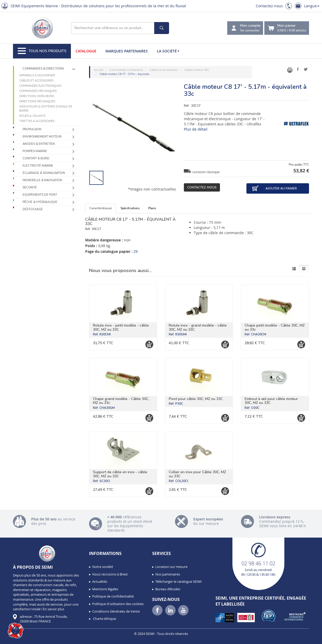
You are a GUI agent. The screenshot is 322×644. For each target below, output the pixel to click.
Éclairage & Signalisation (44, 173)
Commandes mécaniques (38, 91)
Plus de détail (196, 129)
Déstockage (33, 209)
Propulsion (32, 129)
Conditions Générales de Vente (116, 611)
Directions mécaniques (37, 101)
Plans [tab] (152, 208)
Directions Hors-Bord (37, 96)
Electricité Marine (38, 166)
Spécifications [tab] (130, 208)
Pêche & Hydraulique (40, 202)
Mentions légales (105, 589)
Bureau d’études (168, 589)
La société (168, 51)
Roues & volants (32, 116)
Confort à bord (36, 158)
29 (136, 251)
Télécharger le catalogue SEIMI (179, 581)
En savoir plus (53, 609)
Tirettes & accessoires (37, 121)
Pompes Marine (35, 151)
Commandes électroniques (40, 86)
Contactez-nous (269, 6)
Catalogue (86, 51)
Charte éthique (104, 619)
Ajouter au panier (274, 188)
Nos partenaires (168, 574)
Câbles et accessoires (36, 80)
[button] (16, 631)
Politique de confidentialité (113, 596)
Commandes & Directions (43, 69)
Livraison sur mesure (171, 567)
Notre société (103, 567)
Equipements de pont (40, 195)
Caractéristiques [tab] (100, 208)
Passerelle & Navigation (42, 180)
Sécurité (30, 188)
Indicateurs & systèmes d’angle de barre (46, 109)
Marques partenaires (127, 51)
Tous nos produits (42, 51)
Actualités (100, 581)
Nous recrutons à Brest (110, 574)
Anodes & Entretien (39, 144)
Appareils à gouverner (37, 75)
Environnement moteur (42, 137)
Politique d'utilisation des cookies (118, 604)
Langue (312, 6)
